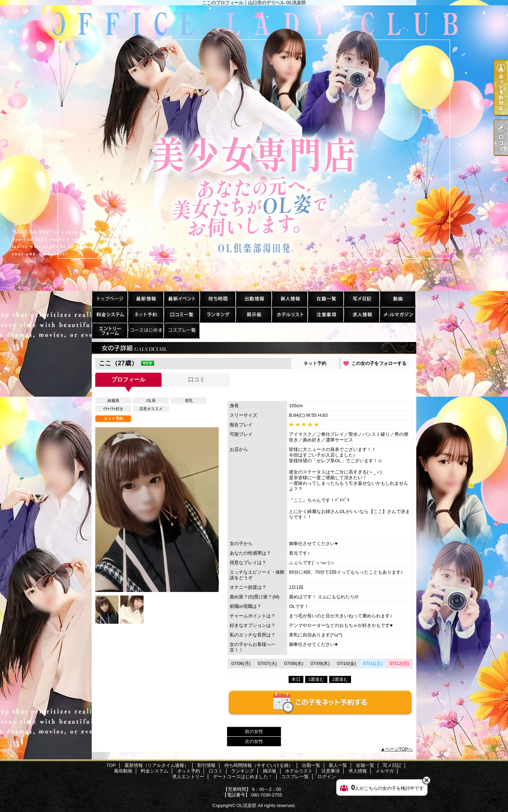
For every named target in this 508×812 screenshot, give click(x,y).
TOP (110, 298)
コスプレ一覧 (182, 330)
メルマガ (398, 314)
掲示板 (254, 314)
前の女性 (254, 731)
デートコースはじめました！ (146, 330)
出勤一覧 (254, 298)
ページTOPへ (399, 749)
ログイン (327, 777)
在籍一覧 (326, 298)
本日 (296, 679)
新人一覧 (290, 298)
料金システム (110, 314)
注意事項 (326, 314)
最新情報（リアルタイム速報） (146, 298)
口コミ (182, 314)
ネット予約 (146, 314)
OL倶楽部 (247, 805)
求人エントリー (110, 330)
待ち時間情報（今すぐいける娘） (218, 298)
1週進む (316, 679)
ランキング (218, 314)
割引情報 (182, 298)
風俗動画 (398, 298)
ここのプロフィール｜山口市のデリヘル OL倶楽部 (254, 148)
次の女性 (254, 741)
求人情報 (362, 314)
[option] (157, 510)
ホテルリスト (290, 314)
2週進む (340, 679)
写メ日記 (362, 298)
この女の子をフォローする (379, 363)
